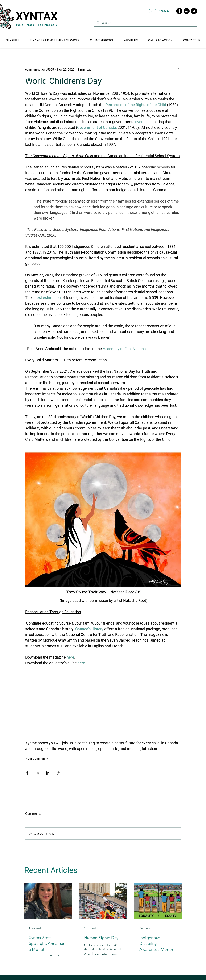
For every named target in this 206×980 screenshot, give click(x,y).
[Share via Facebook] (27, 773)
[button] (161, 38)
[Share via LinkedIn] (48, 773)
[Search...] (145, 23)
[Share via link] (58, 773)
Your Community (37, 759)
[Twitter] (194, 11)
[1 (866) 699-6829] (159, 11)
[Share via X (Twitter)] (38, 773)
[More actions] (178, 70)
